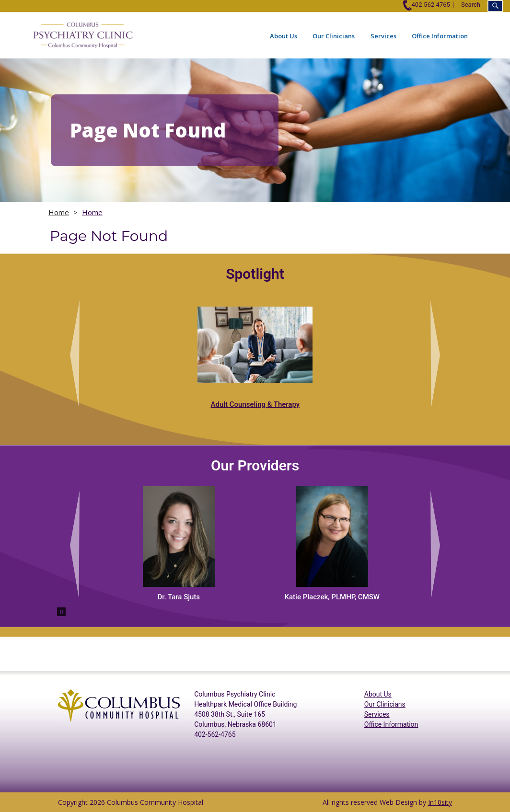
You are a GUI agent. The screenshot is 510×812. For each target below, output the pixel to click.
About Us (284, 36)
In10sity (440, 802)
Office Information (440, 36)
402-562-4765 (426, 5)
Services (383, 36)
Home (59, 212)
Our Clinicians (334, 36)
